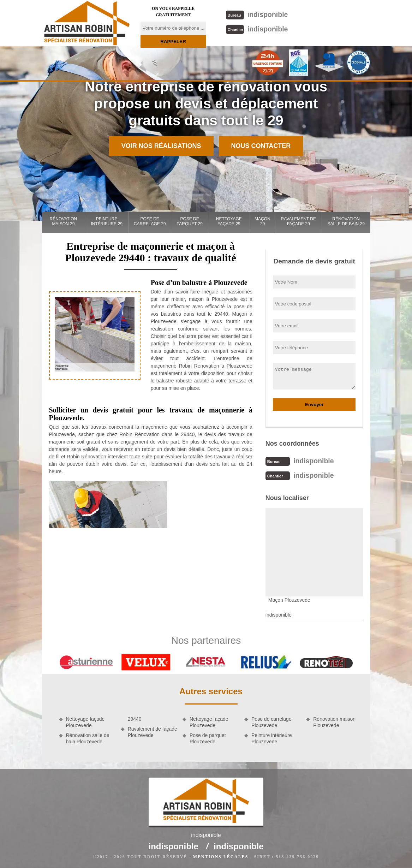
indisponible (256, 14)
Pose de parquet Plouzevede (208, 738)
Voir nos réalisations (161, 146)
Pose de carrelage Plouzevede (271, 721)
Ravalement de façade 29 (298, 221)
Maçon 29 (262, 221)
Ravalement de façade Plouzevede (153, 731)
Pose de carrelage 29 (150, 221)
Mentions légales (220, 856)
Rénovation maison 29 (64, 221)
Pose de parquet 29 (190, 221)
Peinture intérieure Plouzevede (271, 738)
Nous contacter (261, 146)
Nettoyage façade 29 (229, 221)
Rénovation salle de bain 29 (346, 221)
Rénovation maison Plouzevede (334, 721)
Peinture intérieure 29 (106, 221)
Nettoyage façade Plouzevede (85, 721)
